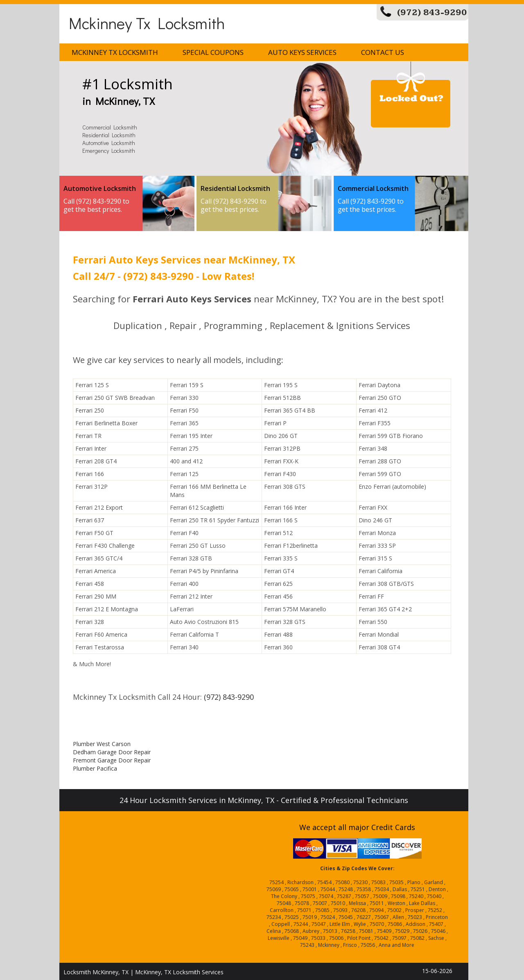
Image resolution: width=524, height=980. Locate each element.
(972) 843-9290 (432, 12)
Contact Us (383, 52)
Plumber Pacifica (95, 768)
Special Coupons (213, 52)
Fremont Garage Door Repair (112, 760)
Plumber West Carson (102, 744)
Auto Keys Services (302, 52)
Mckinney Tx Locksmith (147, 23)
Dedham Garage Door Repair (112, 752)
